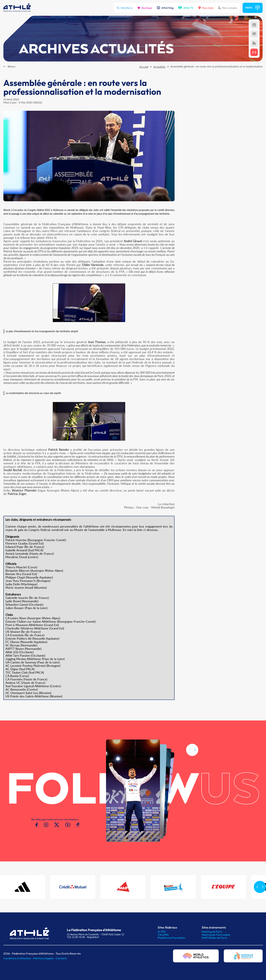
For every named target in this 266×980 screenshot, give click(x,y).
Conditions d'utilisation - (18, 958)
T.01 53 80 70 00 (76, 937)
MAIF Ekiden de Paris (214, 938)
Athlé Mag (165, 8)
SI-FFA (162, 932)
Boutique (145, 8)
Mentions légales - (45, 958)
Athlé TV (186, 8)
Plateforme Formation (171, 938)
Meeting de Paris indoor (216, 935)
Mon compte (228, 8)
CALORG (163, 935)
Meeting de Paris (212, 932)
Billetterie (125, 8)
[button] (195, 755)
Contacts (61, 958)
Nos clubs (206, 8)
